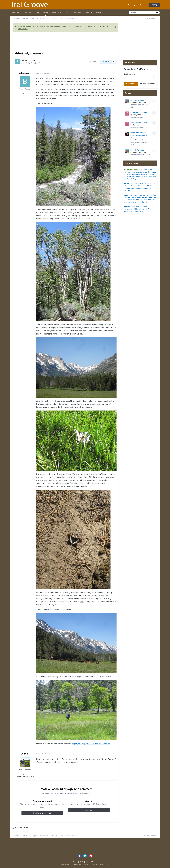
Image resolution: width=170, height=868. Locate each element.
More (99, 13)
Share (93, 62)
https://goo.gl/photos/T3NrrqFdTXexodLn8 (91, 744)
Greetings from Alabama (139, 123)
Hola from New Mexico (139, 112)
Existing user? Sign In (138, 5)
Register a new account (42, 813)
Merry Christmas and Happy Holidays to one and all (140, 135)
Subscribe (28, 13)
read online (51, 26)
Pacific (38, 63)
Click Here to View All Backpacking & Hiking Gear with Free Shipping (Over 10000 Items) (137, 209)
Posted (43, 73)
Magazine (16, 13)
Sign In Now (89, 810)
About (89, 13)
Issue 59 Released (137, 150)
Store (67, 13)
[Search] (142, 13)
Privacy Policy (79, 861)
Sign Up (154, 5)
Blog (37, 13)
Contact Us (92, 861)
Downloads (78, 13)
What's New (57, 13)
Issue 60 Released (137, 100)
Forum (46, 14)
